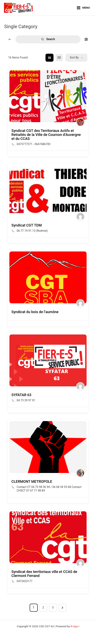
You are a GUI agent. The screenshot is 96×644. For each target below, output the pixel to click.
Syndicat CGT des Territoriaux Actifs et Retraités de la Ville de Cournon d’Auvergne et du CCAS (46, 135)
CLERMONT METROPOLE (32, 481)
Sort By (74, 57)
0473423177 (25, 581)
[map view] (59, 58)
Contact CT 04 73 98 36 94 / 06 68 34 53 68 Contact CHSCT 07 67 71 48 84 (49, 489)
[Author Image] (80, 122)
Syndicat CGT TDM (27, 225)
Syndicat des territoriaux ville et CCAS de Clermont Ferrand (44, 574)
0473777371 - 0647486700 (33, 144)
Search (48, 39)
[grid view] (50, 58)
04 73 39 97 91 (26, 400)
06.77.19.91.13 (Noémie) (32, 231)
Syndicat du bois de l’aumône (35, 312)
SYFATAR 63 (21, 395)
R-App (74, 626)
